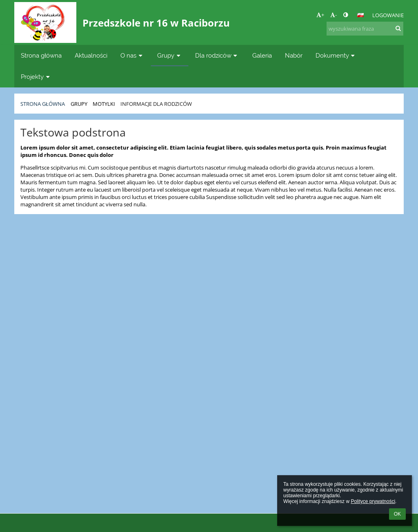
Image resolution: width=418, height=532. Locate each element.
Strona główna (43, 104)
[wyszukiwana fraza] (365, 29)
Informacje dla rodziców (156, 104)
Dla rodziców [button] (217, 55)
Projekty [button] (36, 77)
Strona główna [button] (41, 55)
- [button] (334, 15)
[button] (360, 15)
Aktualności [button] (91, 55)
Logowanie (388, 15)
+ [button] (320, 15)
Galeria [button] (262, 55)
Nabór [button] (294, 55)
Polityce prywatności (373, 501)
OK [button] (397, 514)
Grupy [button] (170, 55)
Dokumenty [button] (336, 55)
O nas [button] (132, 55)
